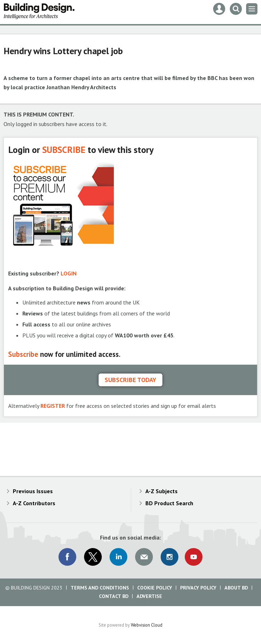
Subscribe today (130, 380)
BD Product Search (169, 503)
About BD (236, 588)
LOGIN (69, 273)
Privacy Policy (198, 588)
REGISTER (53, 406)
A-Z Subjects (162, 491)
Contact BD (114, 596)
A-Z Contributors (34, 503)
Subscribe (23, 354)
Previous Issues (33, 491)
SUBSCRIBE (64, 150)
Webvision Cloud (147, 625)
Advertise (149, 596)
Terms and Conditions (100, 588)
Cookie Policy (155, 588)
